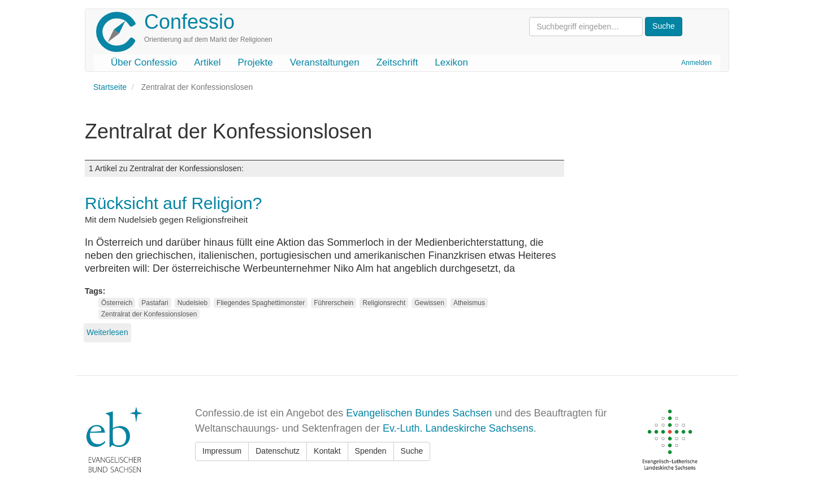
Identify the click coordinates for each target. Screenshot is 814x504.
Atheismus (469, 303)
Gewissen (429, 303)
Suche (412, 451)
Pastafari (155, 303)
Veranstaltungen (325, 62)
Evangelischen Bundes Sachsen (419, 413)
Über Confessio (144, 62)
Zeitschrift (397, 62)
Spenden (371, 451)
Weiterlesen (107, 332)
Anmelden (696, 63)
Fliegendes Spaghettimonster (261, 303)
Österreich (117, 303)
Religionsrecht (384, 303)
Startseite (110, 87)
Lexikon (451, 62)
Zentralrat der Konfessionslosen (149, 314)
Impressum (222, 451)
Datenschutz (278, 451)
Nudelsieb (192, 303)
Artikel (207, 62)
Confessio (189, 22)
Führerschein (334, 303)
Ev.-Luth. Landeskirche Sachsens (458, 428)
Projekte (255, 62)
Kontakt (327, 451)
